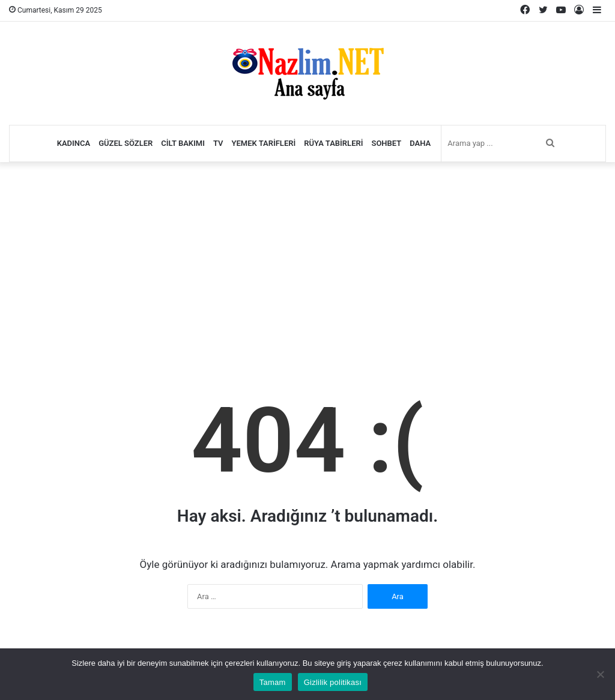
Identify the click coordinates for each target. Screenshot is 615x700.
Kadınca (74, 143)
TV (218, 143)
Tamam (273, 682)
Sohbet (386, 143)
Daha (420, 143)
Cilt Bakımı (183, 143)
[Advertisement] (307, 258)
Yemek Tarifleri (264, 143)
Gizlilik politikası (333, 682)
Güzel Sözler (126, 143)
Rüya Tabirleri (333, 143)
